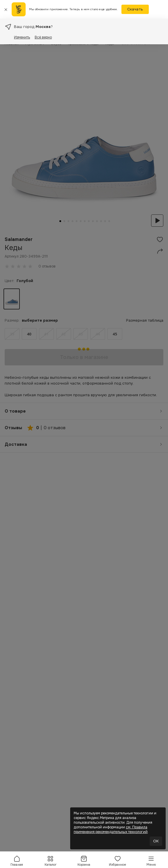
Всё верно (43, 37)
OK (156, 841)
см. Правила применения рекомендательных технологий (111, 830)
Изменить (22, 37)
